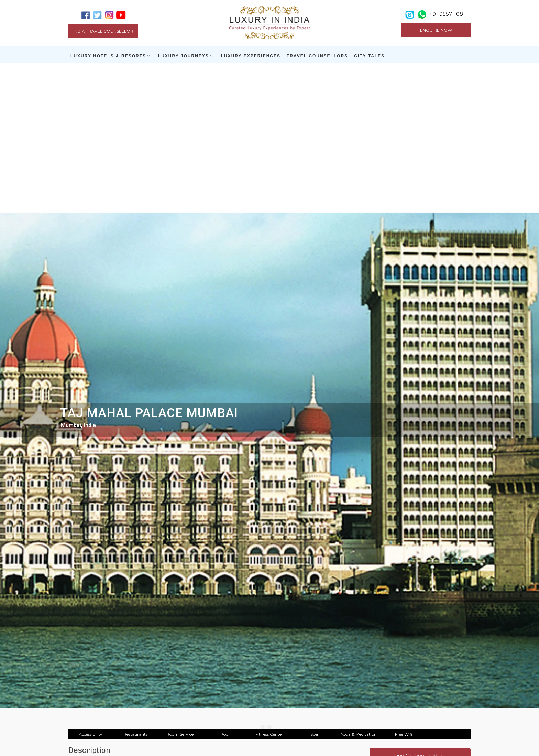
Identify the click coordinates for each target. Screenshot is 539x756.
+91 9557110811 (448, 14)
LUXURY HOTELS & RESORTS (108, 56)
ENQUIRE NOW (436, 30)
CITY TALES (369, 56)
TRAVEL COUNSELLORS (317, 56)
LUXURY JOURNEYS (184, 56)
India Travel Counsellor (103, 31)
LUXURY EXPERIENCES (251, 56)
